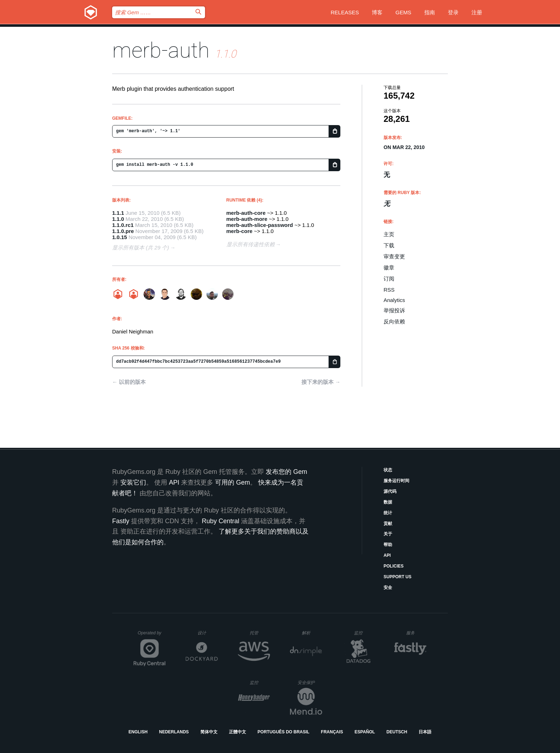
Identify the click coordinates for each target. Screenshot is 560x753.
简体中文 (209, 732)
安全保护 (310, 682)
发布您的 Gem (286, 472)
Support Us (397, 577)
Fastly (121, 521)
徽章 (389, 267)
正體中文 (237, 732)
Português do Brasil (283, 732)
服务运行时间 (396, 481)
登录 (453, 12)
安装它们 (133, 482)
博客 (377, 12)
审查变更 (394, 256)
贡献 (388, 524)
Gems (403, 12)
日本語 (425, 732)
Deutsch (397, 732)
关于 (388, 534)
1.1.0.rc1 (123, 225)
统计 (388, 513)
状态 (388, 470)
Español (365, 732)
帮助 (388, 545)
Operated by (152, 635)
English (138, 732)
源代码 (390, 491)
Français (332, 732)
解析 (312, 633)
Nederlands (174, 732)
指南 (430, 12)
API (387, 555)
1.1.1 (118, 213)
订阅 (389, 279)
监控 (364, 633)
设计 (208, 633)
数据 (388, 502)
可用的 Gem (232, 482)
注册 (477, 12)
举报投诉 (394, 310)
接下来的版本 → (321, 382)
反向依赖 (394, 321)
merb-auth (161, 50)
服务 (416, 633)
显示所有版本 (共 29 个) (141, 247)
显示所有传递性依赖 (251, 244)
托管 (259, 633)
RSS (389, 290)
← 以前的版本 (129, 382)
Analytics (394, 300)
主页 (389, 234)
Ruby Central (221, 521)
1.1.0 (118, 219)
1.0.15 (120, 237)
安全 (388, 588)
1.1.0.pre (123, 231)
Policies (394, 566)
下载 (389, 245)
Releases (345, 12)
